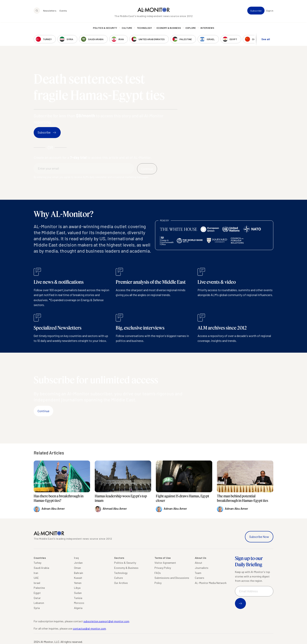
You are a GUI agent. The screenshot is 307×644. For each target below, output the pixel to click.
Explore (191, 28)
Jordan (78, 563)
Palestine (39, 588)
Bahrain (79, 573)
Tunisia (78, 598)
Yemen (78, 583)
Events (63, 11)
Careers (200, 578)
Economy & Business (169, 28)
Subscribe (256, 11)
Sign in (270, 11)
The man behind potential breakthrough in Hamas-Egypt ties (242, 498)
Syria (37, 608)
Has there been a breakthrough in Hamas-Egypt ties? (59, 498)
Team (198, 573)
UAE (36, 578)
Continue (43, 411)
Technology (144, 28)
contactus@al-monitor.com (89, 628)
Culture (127, 28)
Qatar (37, 598)
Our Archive (121, 583)
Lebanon (39, 603)
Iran (36, 573)
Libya (77, 588)
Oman (77, 568)
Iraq (76, 558)
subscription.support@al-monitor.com (106, 621)
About (199, 563)
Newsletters (50, 11)
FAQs (158, 573)
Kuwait (78, 578)
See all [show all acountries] (266, 39)
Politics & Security (105, 28)
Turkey (37, 563)
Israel (37, 583)
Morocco (79, 603)
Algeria (78, 608)
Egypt (37, 593)
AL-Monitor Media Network (211, 583)
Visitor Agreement (165, 563)
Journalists (202, 568)
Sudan (78, 593)
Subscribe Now (259, 537)
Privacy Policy (163, 568)
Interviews (207, 28)
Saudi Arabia (41, 568)
